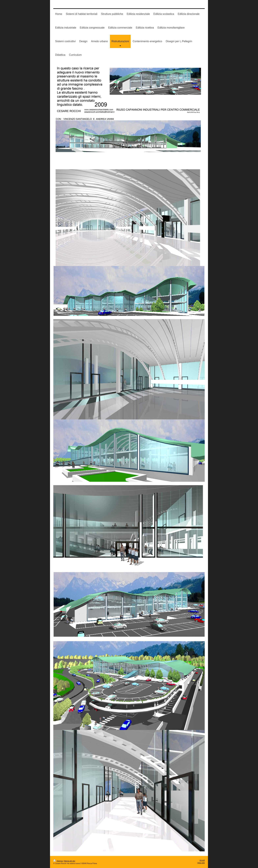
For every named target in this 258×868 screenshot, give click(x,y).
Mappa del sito (70, 861)
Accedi (202, 860)
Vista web (201, 863)
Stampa (58, 861)
